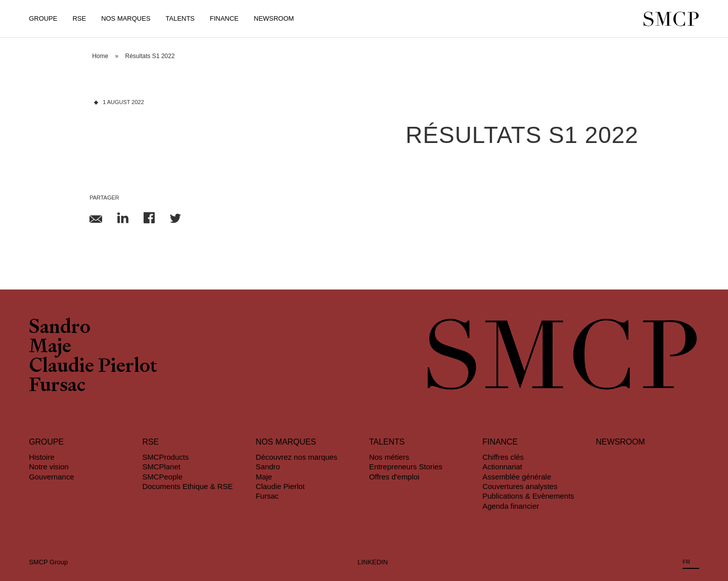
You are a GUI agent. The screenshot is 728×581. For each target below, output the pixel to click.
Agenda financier (511, 506)
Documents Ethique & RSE (187, 486)
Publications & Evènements (528, 496)
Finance (224, 18)
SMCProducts (165, 457)
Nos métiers (389, 457)
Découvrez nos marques (297, 457)
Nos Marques (126, 18)
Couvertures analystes (520, 486)
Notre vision (49, 467)
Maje (50, 348)
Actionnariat (502, 467)
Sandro (60, 328)
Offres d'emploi (394, 477)
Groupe (43, 18)
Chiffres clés (503, 457)
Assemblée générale (517, 477)
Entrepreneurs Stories (406, 467)
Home (100, 56)
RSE (79, 18)
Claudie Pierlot (93, 367)
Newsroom (274, 18)
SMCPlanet (161, 467)
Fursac (57, 386)
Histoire (42, 457)
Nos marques (286, 442)
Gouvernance (52, 477)
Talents (180, 18)
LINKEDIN (373, 562)
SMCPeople (162, 477)
